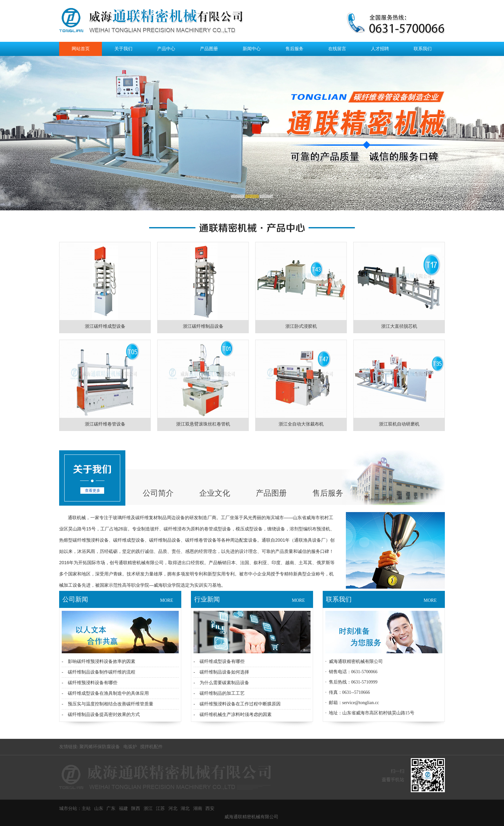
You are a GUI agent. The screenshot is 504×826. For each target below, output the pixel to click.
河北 (173, 808)
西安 (210, 808)
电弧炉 (130, 747)
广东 (111, 808)
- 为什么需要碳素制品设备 (221, 683)
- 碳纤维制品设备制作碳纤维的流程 (99, 672)
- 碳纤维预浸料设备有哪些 (90, 683)
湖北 (185, 808)
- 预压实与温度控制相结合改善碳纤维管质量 (108, 704)
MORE (166, 600)
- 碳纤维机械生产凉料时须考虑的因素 (233, 715)
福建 (123, 808)
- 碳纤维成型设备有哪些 (219, 661)
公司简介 (158, 493)
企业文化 (215, 493)
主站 (86, 808)
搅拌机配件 (151, 747)
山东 (99, 808)
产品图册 (271, 493)
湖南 (198, 808)
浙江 (148, 808)
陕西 (136, 808)
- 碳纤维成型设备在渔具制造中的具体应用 (105, 693)
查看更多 (93, 491)
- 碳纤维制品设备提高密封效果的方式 (101, 715)
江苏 (160, 808)
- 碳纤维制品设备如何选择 (221, 672)
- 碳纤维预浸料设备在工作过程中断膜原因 (237, 704)
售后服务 (328, 493)
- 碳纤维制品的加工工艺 (219, 693)
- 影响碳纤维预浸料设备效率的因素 (99, 661)
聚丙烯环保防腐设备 (100, 747)
